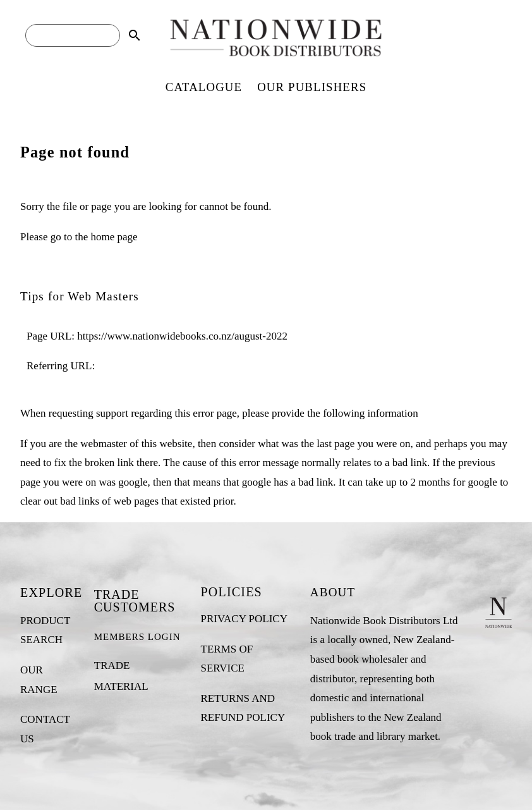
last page (336, 444)
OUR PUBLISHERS (312, 87)
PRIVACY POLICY (244, 619)
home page (114, 237)
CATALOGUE (204, 87)
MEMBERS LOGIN (137, 637)
